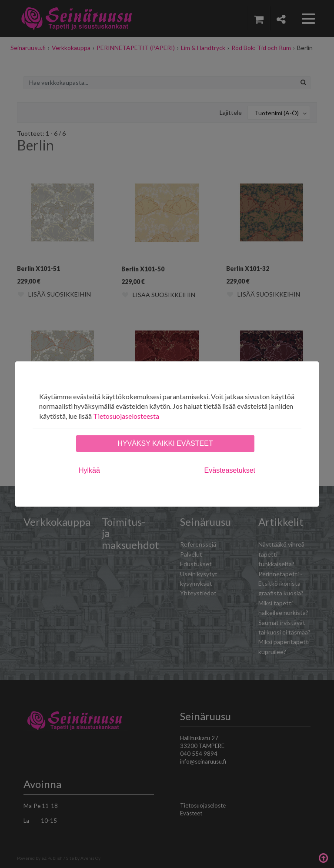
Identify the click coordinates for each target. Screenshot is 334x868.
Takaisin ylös (323, 857)
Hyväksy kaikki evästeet (165, 443)
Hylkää (89, 470)
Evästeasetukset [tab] (230, 470)
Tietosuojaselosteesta (126, 416)
